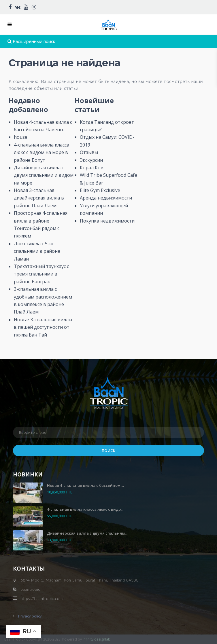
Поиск (109, 451)
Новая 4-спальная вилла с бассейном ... (85, 485)
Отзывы (89, 152)
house (21, 137)
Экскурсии (91, 160)
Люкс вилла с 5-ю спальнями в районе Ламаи (37, 251)
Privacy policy (30, 616)
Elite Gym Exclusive (100, 190)
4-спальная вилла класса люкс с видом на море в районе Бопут (41, 152)
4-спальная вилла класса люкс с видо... (85, 509)
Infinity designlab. (97, 639)
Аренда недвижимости (106, 198)
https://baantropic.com (42, 598)
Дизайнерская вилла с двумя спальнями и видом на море (44, 175)
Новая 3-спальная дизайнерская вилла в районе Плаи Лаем (39, 198)
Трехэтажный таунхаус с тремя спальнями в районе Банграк (41, 274)
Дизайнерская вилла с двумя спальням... (87, 533)
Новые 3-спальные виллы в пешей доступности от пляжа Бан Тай (43, 327)
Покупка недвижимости (107, 221)
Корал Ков (92, 168)
